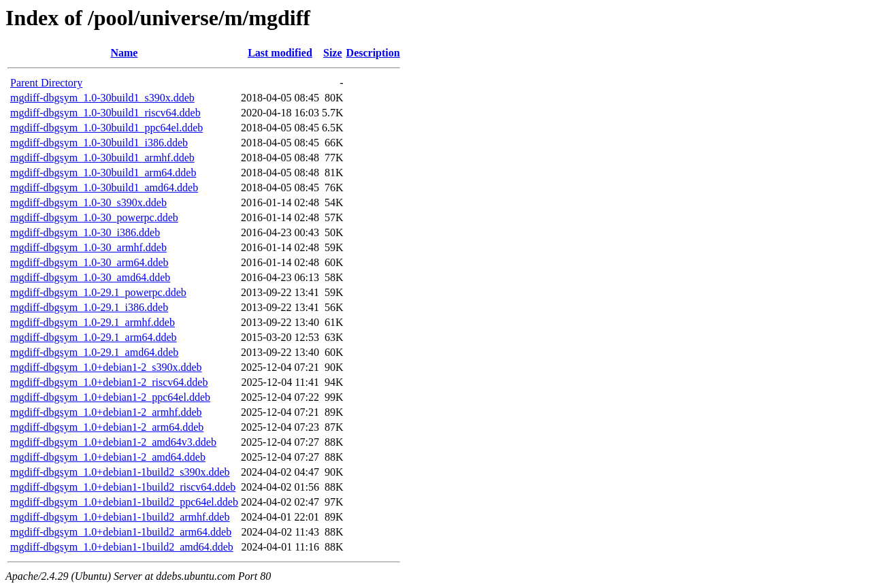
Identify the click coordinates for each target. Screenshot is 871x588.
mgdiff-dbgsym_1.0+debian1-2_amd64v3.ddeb (113, 442)
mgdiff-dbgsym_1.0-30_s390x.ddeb (88, 202)
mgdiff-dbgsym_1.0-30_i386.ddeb (85, 232)
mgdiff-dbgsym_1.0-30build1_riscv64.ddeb (105, 113)
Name (124, 53)
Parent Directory (46, 83)
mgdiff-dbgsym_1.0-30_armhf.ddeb (88, 247)
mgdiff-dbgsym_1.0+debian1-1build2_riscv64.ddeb (123, 487)
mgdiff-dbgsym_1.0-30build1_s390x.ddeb (102, 98)
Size (333, 53)
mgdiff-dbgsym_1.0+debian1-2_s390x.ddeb (106, 367)
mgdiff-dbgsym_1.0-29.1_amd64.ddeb (94, 352)
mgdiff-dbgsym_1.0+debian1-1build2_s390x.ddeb (120, 472)
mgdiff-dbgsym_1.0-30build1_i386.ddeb (99, 143)
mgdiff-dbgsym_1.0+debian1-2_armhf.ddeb (106, 412)
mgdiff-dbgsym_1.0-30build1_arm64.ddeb (103, 173)
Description (373, 53)
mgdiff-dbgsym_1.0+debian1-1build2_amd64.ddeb (122, 547)
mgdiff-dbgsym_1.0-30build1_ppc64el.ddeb (106, 128)
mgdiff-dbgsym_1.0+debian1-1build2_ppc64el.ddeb (124, 502)
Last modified (280, 53)
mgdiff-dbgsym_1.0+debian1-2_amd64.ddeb (108, 457)
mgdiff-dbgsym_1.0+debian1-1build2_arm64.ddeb (121, 532)
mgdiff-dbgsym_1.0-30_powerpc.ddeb (94, 217)
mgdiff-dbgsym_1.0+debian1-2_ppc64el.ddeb (110, 397)
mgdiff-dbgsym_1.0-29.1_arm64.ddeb (94, 337)
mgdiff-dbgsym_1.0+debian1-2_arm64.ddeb (107, 427)
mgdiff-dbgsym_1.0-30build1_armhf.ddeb (102, 158)
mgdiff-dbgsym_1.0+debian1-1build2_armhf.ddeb (120, 517)
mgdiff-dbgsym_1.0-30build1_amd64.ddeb (104, 187)
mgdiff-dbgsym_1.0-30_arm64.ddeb (89, 262)
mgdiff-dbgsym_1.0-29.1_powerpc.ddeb (98, 292)
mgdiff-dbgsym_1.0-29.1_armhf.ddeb (93, 322)
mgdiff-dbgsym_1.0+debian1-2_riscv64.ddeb (109, 382)
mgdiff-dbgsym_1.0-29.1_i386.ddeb (89, 307)
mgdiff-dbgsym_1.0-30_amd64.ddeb (90, 277)
